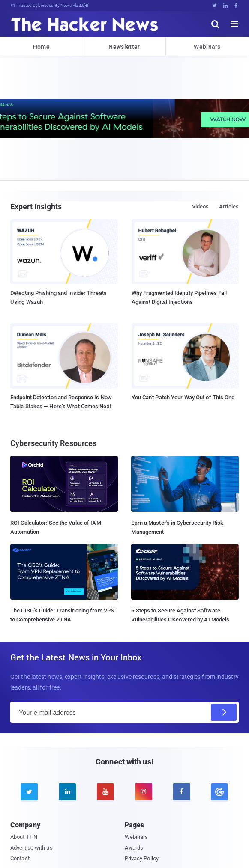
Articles (229, 207)
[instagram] (144, 792)
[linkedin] (67, 792)
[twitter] (29, 792)
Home (41, 47)
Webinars (207, 47)
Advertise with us (31, 848)
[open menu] (234, 24)
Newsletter (124, 47)
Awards (134, 848)
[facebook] (182, 792)
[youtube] (105, 792)
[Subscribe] (224, 712)
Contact (20, 858)
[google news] (220, 792)
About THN (24, 837)
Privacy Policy (142, 858)
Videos (201, 207)
